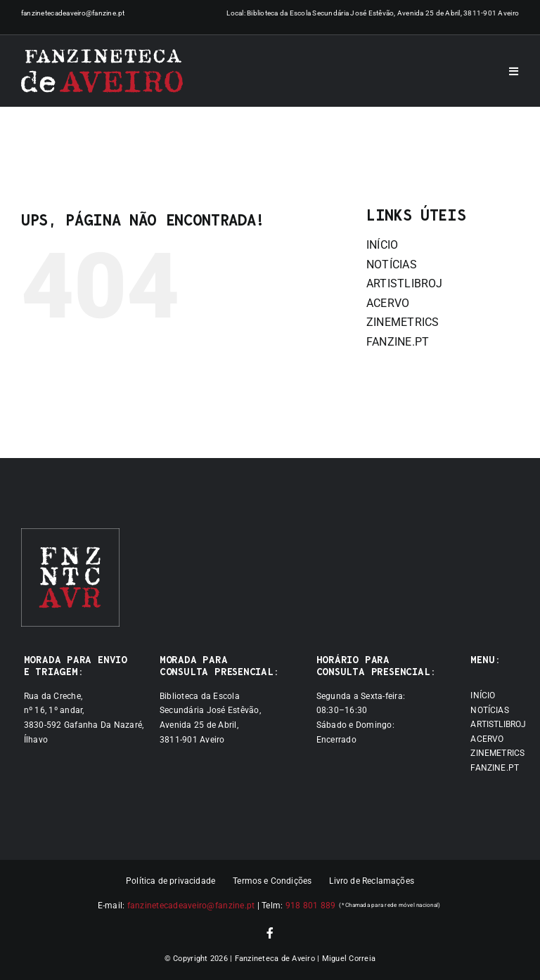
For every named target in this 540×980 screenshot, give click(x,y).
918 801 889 (311, 906)
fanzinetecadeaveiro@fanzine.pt (73, 13)
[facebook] (270, 933)
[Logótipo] (102, 71)
